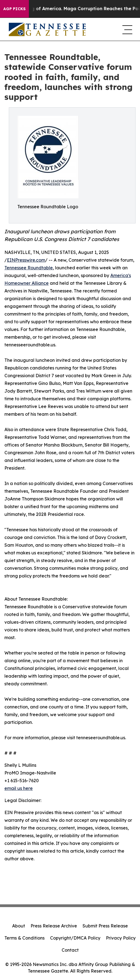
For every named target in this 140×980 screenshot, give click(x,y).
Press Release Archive (54, 926)
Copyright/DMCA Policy (75, 938)
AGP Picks (14, 9)
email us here (19, 788)
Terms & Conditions (24, 938)
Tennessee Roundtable (29, 268)
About (19, 926)
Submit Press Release (105, 926)
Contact (70, 950)
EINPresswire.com (26, 260)
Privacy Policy (121, 938)
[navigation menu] (127, 29)
